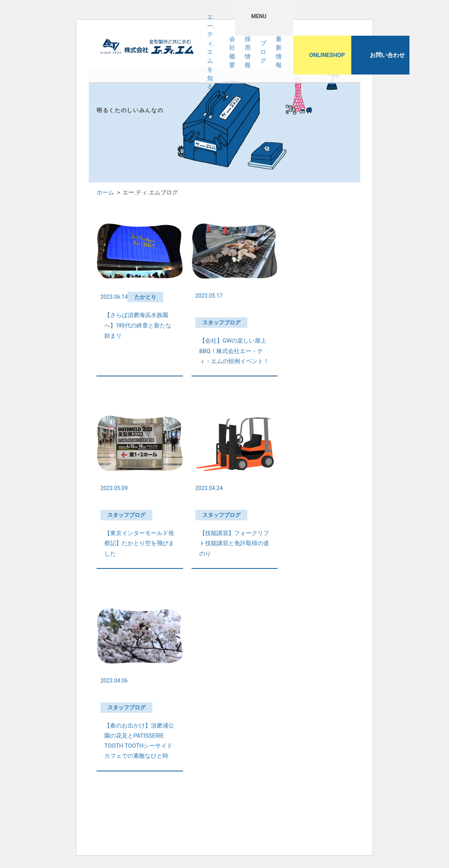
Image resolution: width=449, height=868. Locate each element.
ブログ (263, 52)
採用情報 (248, 52)
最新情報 (279, 52)
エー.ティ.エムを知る (211, 52)
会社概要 (232, 52)
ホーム (105, 192)
